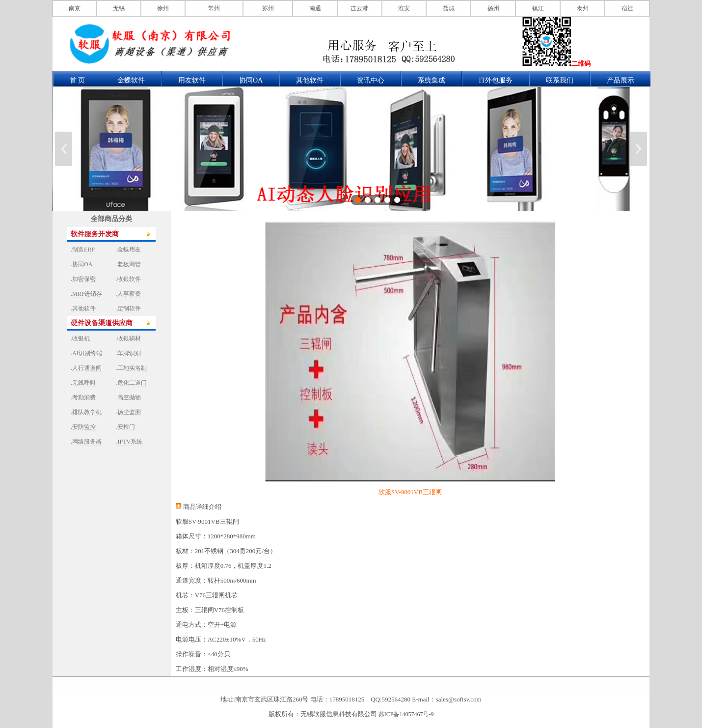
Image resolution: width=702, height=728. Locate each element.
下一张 (638, 149)
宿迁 (627, 8)
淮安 (404, 8)
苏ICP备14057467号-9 (406, 714)
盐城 (449, 8)
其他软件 (310, 80)
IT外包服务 (496, 80)
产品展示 (621, 80)
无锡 (119, 8)
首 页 (78, 80)
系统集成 (432, 80)
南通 (315, 8)
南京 (75, 8)
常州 (214, 8)
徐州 (163, 8)
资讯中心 (371, 80)
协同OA (251, 80)
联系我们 (560, 80)
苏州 (268, 8)
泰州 (583, 8)
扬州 (493, 8)
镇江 (538, 8)
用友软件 (192, 80)
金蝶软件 (131, 80)
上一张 (64, 149)
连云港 (359, 8)
